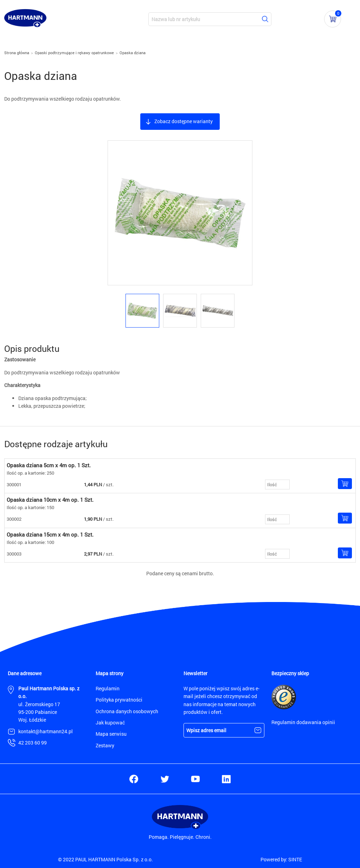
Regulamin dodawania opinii (303, 722)
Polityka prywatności (119, 700)
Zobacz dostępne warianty (184, 121)
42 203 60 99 (33, 743)
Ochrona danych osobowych (127, 711)
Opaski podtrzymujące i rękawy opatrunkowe (74, 53)
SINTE (295, 859)
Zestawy (105, 745)
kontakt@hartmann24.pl (46, 731)
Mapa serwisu (111, 734)
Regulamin (108, 688)
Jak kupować (110, 723)
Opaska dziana (133, 53)
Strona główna (17, 53)
